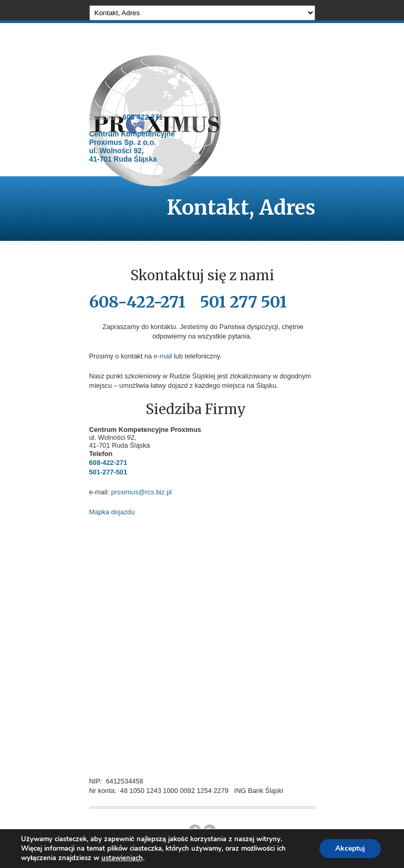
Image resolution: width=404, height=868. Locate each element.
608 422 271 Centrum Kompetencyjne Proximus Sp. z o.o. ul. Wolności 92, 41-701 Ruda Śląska (132, 138)
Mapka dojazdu (112, 512)
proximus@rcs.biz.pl (141, 492)
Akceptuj (350, 848)
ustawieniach (122, 858)
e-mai (162, 356)
